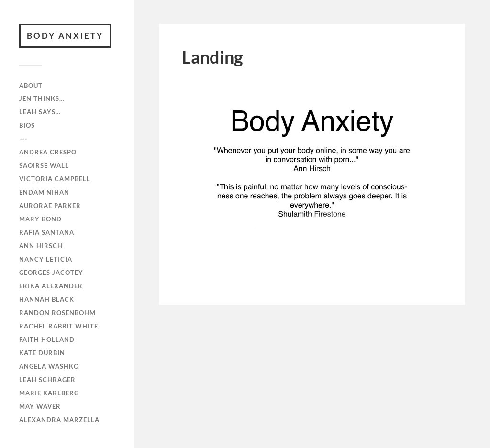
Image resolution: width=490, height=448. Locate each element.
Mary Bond (40, 219)
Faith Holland (47, 339)
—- (23, 139)
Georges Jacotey (51, 273)
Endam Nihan (44, 192)
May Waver (40, 406)
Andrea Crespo (48, 152)
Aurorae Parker (50, 206)
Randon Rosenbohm (57, 313)
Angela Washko (49, 366)
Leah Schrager (47, 380)
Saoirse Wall (44, 165)
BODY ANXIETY (65, 36)
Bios (27, 125)
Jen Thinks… (42, 98)
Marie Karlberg (49, 393)
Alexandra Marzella (59, 420)
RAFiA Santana (47, 232)
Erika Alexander (51, 286)
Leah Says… (40, 112)
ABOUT (31, 86)
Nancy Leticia (46, 259)
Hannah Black (47, 299)
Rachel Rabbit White (59, 326)
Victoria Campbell (55, 179)
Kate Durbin (42, 353)
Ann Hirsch (41, 246)
